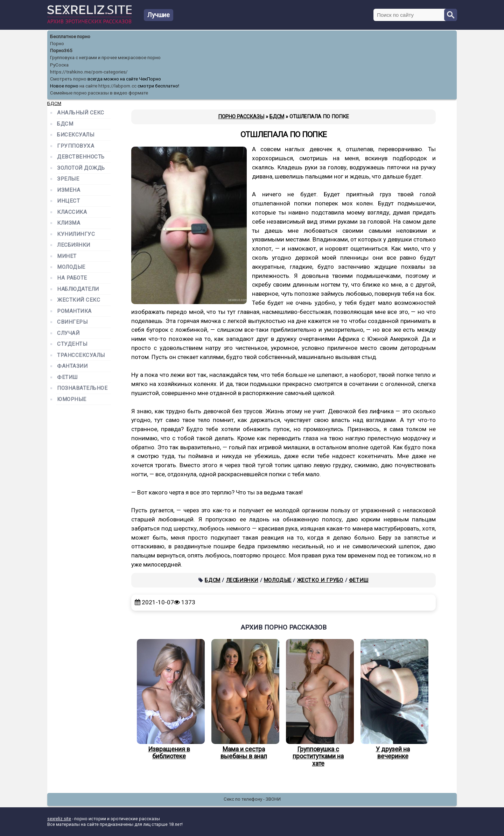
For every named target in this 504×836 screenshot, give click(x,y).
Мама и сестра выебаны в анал (244, 700)
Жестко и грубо (320, 580)
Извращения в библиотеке (169, 700)
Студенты (72, 344)
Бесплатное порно (70, 37)
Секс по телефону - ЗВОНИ (252, 799)
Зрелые (68, 179)
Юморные (72, 399)
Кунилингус (76, 234)
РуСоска (59, 65)
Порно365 (61, 51)
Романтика (74, 311)
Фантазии (72, 366)
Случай (68, 333)
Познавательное (82, 388)
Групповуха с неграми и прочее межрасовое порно (105, 58)
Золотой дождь (81, 168)
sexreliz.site (59, 819)
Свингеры (72, 322)
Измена (69, 190)
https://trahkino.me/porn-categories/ (89, 72)
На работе (72, 278)
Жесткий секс (79, 300)
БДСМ (212, 580)
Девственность (81, 157)
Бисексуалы (76, 135)
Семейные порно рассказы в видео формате (99, 93)
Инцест (68, 201)
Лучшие (159, 15)
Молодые (278, 580)
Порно (57, 44)
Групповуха (76, 146)
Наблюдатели (78, 289)
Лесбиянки (242, 580)
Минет (67, 256)
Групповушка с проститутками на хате (318, 703)
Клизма (69, 223)
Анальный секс (81, 113)
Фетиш (359, 580)
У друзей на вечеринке (393, 700)
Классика (72, 212)
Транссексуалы (81, 355)
